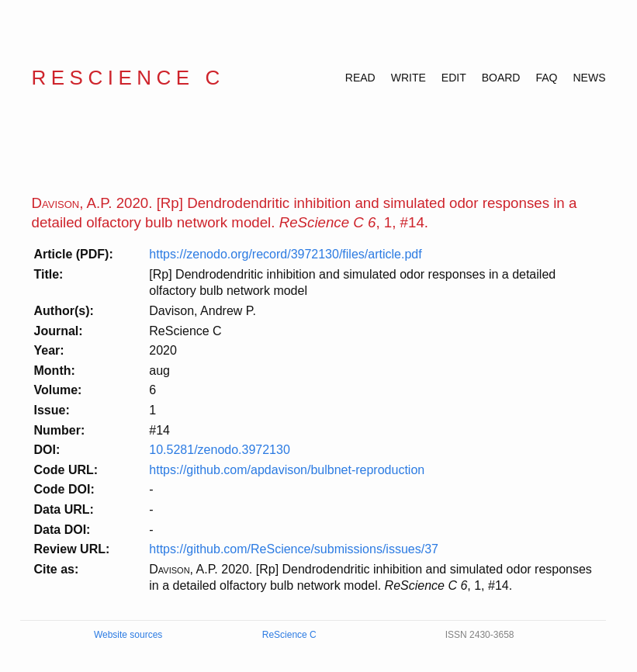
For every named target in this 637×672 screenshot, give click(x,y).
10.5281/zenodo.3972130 (220, 450)
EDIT (454, 78)
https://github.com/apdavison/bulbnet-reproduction (287, 470)
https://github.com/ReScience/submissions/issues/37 (294, 549)
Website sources (128, 635)
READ (360, 78)
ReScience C (128, 78)
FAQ (546, 78)
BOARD (501, 78)
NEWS (590, 78)
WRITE (409, 78)
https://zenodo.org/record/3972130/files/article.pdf (285, 254)
